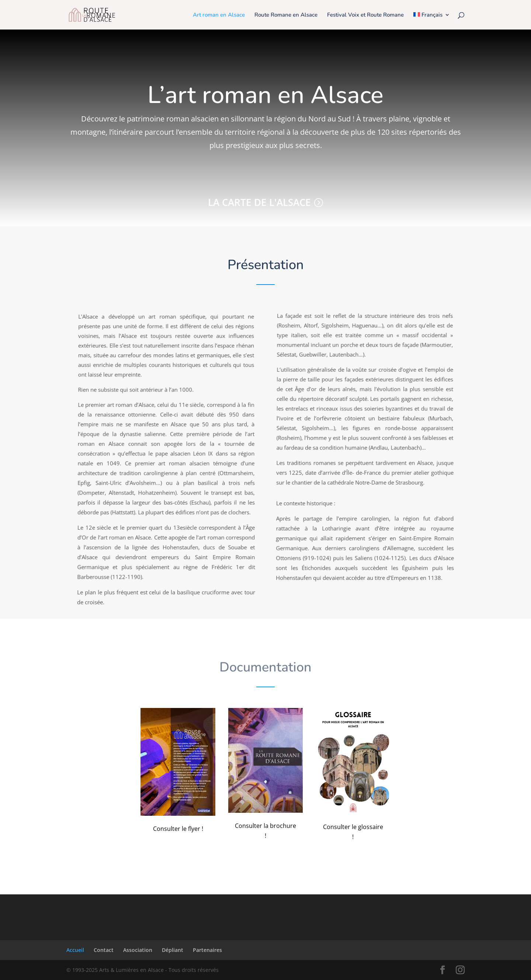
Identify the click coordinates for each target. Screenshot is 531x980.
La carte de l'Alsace (259, 202)
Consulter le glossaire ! (353, 832)
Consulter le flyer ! (178, 829)
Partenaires (207, 950)
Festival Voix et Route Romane (365, 15)
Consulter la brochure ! (265, 831)
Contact (104, 950)
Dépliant (173, 950)
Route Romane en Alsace (286, 15)
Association (138, 950)
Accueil (75, 950)
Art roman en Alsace (219, 15)
